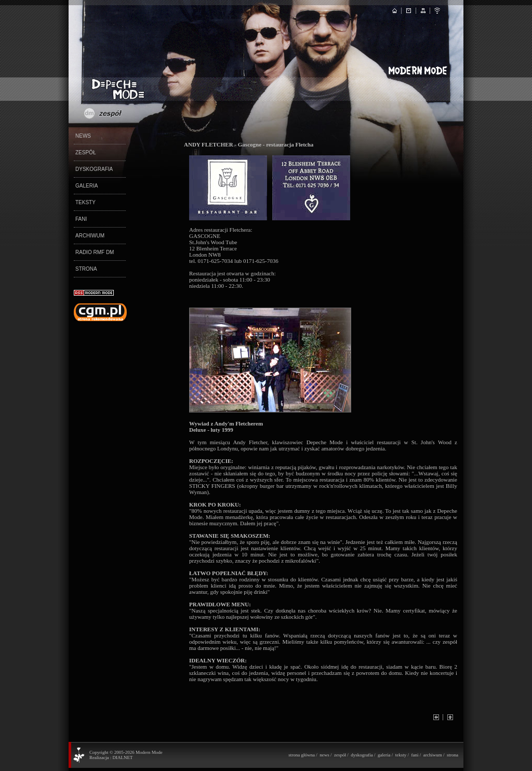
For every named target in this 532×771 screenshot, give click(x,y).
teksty (401, 755)
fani (415, 755)
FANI (81, 219)
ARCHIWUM (90, 236)
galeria (384, 755)
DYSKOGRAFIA (94, 169)
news (324, 755)
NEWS (83, 136)
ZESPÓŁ (85, 152)
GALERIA (87, 186)
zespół (340, 755)
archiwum (433, 755)
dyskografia (362, 755)
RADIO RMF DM (95, 252)
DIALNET (122, 757)
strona (453, 755)
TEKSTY (85, 202)
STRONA (86, 269)
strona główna (302, 755)
